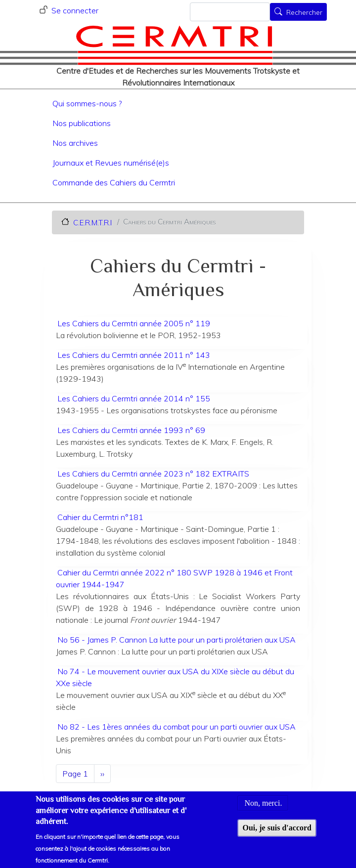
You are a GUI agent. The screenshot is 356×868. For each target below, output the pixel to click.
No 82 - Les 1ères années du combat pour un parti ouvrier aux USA (177, 727)
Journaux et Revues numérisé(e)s (111, 163)
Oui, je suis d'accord (277, 835)
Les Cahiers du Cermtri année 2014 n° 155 (134, 398)
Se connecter (75, 10)
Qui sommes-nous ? (87, 103)
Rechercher (304, 13)
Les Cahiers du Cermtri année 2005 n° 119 (134, 323)
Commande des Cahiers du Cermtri (114, 182)
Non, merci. (263, 810)
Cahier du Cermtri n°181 (100, 517)
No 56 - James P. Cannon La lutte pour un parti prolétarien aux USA (177, 640)
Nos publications (82, 123)
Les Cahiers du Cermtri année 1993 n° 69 (131, 430)
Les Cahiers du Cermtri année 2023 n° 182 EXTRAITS (153, 474)
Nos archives (75, 143)
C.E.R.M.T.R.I (92, 222)
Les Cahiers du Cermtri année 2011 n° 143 (134, 355)
